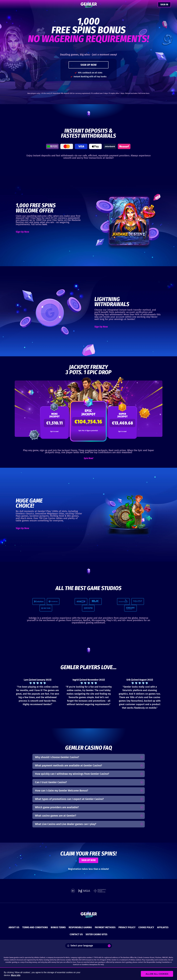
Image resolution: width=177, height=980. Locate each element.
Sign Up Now (22, 232)
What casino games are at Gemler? (56, 816)
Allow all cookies (159, 974)
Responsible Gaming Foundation (158, 962)
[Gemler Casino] (88, 5)
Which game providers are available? (57, 807)
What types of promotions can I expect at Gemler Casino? (69, 799)
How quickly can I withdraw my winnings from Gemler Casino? (72, 774)
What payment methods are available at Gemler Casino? (69, 765)
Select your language (80, 946)
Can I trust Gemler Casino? (51, 782)
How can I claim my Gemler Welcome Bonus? (62, 791)
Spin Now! (88, 458)
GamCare (76, 965)
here (148, 93)
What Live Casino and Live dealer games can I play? (66, 824)
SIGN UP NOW (88, 65)
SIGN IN (164, 5)
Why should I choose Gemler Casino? (57, 757)
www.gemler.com (16, 958)
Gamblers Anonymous (90, 965)
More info (16, 975)
